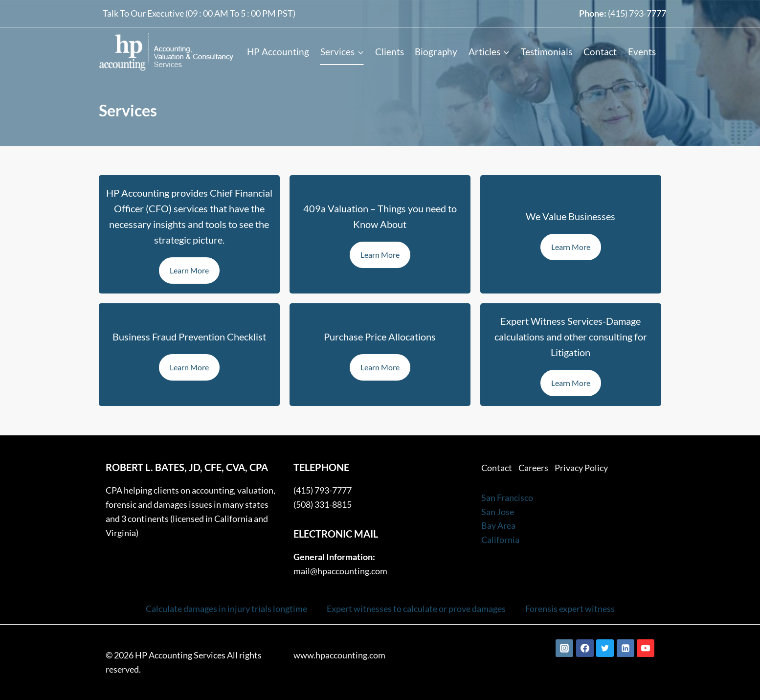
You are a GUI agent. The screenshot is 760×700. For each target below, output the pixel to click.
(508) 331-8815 (323, 504)
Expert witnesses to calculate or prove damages (416, 609)
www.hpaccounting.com (339, 655)
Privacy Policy (581, 468)
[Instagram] (564, 648)
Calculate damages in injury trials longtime (226, 609)
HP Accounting (278, 52)
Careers (533, 468)
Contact (600, 52)
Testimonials (547, 52)
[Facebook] (585, 648)
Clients (390, 52)
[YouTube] (646, 648)
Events (642, 52)
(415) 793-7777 (637, 13)
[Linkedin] (626, 648)
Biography (436, 52)
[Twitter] (605, 648)
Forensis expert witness (570, 609)
